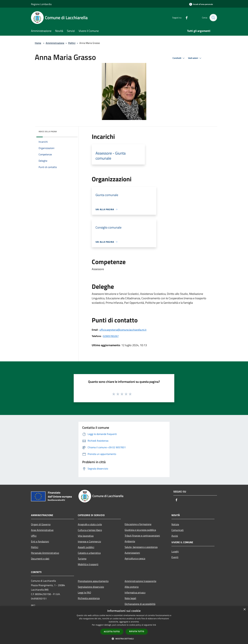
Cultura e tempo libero (90, 530)
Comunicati (178, 530)
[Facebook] (185, 18)
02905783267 (111, 336)
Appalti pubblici (86, 547)
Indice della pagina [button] (48, 131)
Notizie (175, 524)
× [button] (244, 610)
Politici (72, 43)
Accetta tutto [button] (112, 632)
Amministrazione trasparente (140, 581)
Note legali (130, 598)
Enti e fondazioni (40, 541)
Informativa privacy (135, 592)
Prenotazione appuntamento (93, 581)
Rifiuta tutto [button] (137, 631)
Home (38, 43)
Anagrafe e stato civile (90, 524)
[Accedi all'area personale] (201, 4)
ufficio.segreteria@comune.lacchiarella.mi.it (123, 330)
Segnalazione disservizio (91, 587)
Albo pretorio (132, 587)
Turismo (82, 559)
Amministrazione (55, 43)
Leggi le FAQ (84, 592)
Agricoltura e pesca (135, 558)
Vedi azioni (195, 58)
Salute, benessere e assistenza (141, 547)
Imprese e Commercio (89, 541)
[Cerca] (213, 18)
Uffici (34, 536)
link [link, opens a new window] (154, 625)
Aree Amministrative (42, 530)
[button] (124, 639)
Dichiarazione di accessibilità (140, 604)
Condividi (179, 58)
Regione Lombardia (41, 4)
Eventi (175, 557)
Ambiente (130, 541)
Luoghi (175, 551)
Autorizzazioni (132, 553)
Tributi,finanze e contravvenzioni (142, 536)
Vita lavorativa (86, 536)
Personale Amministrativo (45, 553)
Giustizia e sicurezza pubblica (140, 530)
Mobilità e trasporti (88, 564)
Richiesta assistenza (89, 598)
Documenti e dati (40, 559)
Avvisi (175, 536)
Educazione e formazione (138, 524)
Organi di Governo (41, 524)
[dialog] (124, 625)
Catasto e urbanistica (89, 553)
